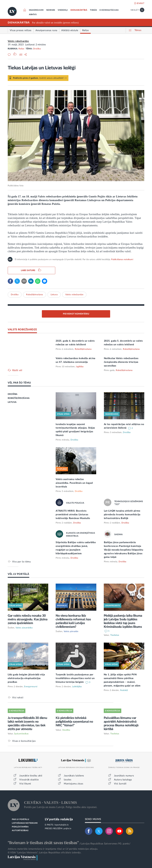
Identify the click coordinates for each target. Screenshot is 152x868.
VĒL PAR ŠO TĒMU (19, 383)
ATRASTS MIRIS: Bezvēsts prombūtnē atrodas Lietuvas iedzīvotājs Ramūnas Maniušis (73, 515)
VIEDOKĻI (63, 10)
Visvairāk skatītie (29, 780)
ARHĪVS (33, 15)
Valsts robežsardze (18, 41)
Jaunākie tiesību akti (31, 776)
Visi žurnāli (120, 784)
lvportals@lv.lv (62, 825)
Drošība (37, 49)
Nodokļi (124, 690)
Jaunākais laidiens (74, 776)
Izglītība (80, 367)
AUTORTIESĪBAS (20, 831)
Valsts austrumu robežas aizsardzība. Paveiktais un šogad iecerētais (74, 483)
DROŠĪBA (13, 394)
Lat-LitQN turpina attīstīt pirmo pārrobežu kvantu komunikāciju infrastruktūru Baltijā (122, 515)
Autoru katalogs (123, 780)
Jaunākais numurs (124, 776)
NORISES (51, 10)
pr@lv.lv (67, 829)
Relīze (21, 49)
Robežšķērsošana (35, 295)
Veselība (66, 730)
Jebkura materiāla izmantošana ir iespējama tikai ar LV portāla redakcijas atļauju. (53, 849)
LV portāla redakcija (59, 819)
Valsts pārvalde (71, 631)
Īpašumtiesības (21, 734)
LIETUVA (12, 402)
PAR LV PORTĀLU (20, 819)
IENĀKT (140, 3)
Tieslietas (115, 635)
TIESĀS (93, 10)
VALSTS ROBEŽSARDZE (22, 330)
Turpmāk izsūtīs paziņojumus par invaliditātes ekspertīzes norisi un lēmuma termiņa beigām (75, 678)
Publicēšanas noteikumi (122, 259)
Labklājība (77, 687)
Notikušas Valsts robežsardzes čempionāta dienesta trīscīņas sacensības (121, 362)
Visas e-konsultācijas (24, 741)
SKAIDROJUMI (36, 10)
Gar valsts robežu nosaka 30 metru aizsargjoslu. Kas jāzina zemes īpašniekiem (28, 619)
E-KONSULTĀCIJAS (109, 10)
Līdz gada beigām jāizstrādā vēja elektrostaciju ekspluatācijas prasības (26, 678)
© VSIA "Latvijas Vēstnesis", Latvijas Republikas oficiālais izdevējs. (45, 853)
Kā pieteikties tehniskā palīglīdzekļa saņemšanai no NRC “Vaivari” (74, 722)
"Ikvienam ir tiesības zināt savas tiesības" (43, 843)
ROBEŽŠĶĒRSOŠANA (19, 398)
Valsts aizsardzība (24, 628)
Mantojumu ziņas (73, 784)
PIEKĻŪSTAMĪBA (20, 827)
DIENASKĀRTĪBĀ (79, 10)
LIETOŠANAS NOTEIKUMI (25, 823)
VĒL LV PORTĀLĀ (18, 574)
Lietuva (54, 295)
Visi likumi (25, 784)
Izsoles (68, 780)
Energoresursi (31, 687)
